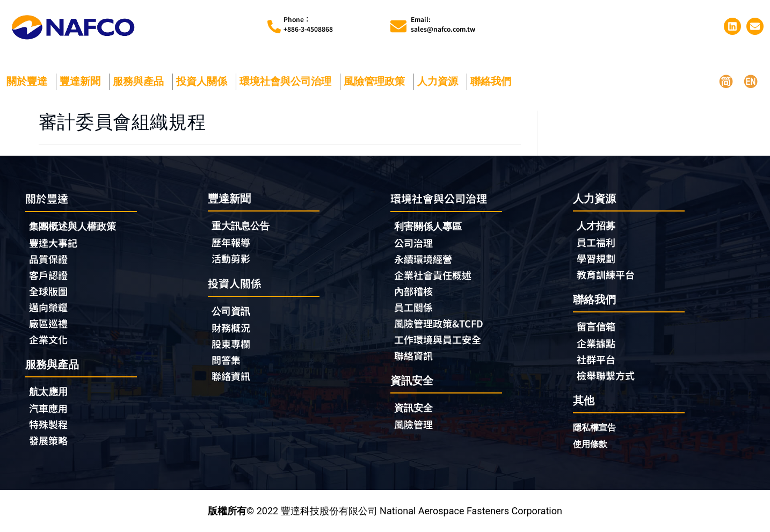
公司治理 (416, 243)
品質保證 (48, 259)
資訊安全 (413, 408)
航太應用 (51, 392)
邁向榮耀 (48, 307)
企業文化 (48, 339)
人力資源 (440, 81)
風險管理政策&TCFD (439, 323)
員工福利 (596, 242)
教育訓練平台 (606, 274)
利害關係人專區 (428, 226)
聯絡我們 (493, 81)
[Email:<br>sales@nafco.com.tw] (398, 26)
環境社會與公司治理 (288, 81)
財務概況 (234, 327)
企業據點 (596, 343)
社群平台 (596, 359)
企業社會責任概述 (433, 275)
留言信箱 (596, 327)
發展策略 (48, 440)
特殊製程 (48, 424)
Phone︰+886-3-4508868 (308, 24)
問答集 (226, 360)
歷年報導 (231, 242)
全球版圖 (48, 291)
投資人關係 (204, 81)
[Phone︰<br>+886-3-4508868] (274, 27)
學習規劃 (596, 258)
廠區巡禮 (48, 323)
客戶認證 (48, 275)
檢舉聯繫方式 (606, 375)
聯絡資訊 (231, 376)
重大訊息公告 (241, 226)
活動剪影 (231, 258)
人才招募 (596, 226)
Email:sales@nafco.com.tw (443, 24)
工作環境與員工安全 (438, 339)
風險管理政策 (377, 81)
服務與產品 (141, 81)
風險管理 (413, 424)
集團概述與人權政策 (72, 226)
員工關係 (413, 307)
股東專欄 (234, 344)
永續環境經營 (423, 259)
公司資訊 (234, 311)
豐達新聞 (83, 81)
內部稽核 (413, 291)
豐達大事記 (53, 243)
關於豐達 (30, 81)
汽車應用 (51, 408)
